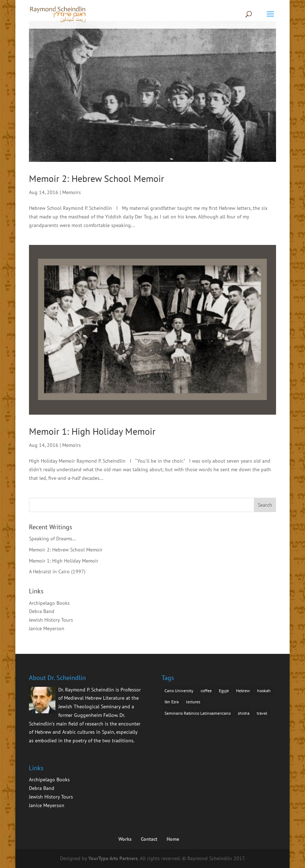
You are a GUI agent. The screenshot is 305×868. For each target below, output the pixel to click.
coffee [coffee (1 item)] (206, 691)
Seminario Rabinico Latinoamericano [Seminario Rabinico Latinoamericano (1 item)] (198, 713)
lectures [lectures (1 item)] (193, 702)
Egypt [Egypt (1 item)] (224, 691)
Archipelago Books (49, 603)
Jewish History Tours (51, 620)
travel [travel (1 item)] (262, 713)
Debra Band (42, 611)
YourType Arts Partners (113, 858)
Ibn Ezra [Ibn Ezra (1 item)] (172, 702)
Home (173, 839)
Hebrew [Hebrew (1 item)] (243, 691)
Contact (149, 839)
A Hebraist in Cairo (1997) (57, 572)
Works (125, 839)
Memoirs (72, 192)
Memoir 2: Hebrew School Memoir (97, 179)
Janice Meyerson (47, 628)
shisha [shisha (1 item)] (244, 713)
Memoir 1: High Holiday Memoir (92, 431)
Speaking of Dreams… (53, 539)
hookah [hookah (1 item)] (264, 691)
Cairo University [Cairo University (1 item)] (179, 691)
